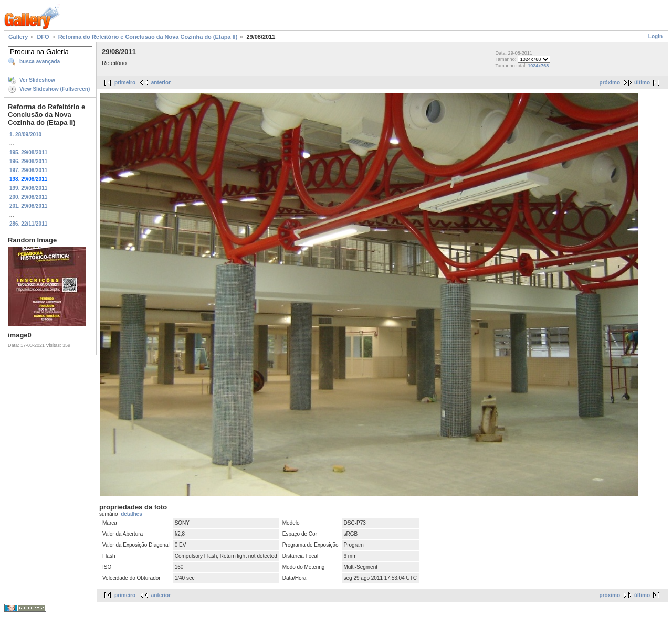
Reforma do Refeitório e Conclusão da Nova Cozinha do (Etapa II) (148, 37)
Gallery (18, 37)
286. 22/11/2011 (28, 224)
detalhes (132, 514)
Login (655, 36)
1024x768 (538, 66)
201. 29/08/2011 (28, 206)
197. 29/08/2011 (28, 170)
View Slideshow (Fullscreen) (55, 89)
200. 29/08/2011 (28, 197)
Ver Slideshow (37, 80)
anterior (161, 83)
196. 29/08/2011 (28, 161)
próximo (610, 83)
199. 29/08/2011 (28, 188)
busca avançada (40, 62)
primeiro (125, 83)
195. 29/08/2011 (28, 152)
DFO (43, 37)
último (642, 83)
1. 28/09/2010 (25, 135)
